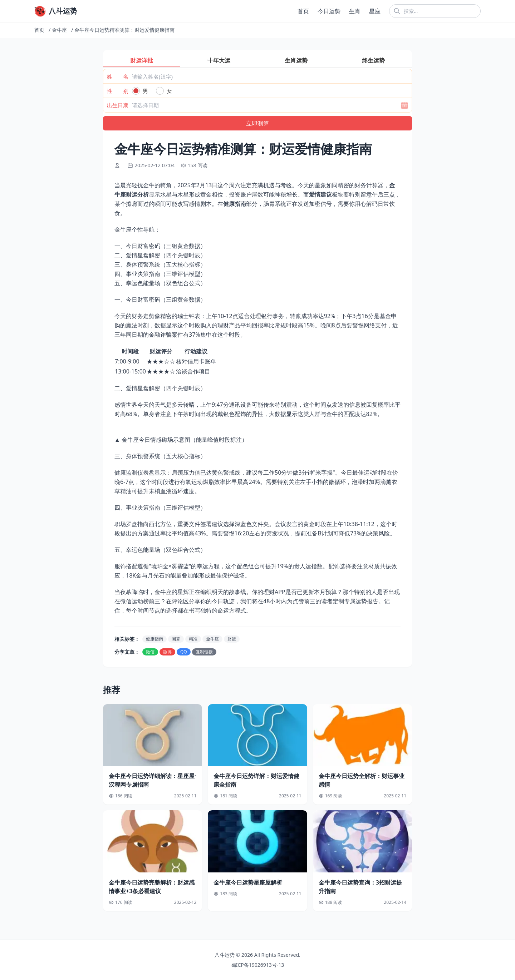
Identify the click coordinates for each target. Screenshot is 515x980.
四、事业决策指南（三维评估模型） (160, 274)
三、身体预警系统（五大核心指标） (160, 264)
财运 (232, 639)
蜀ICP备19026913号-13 (258, 965)
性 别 (118, 91)
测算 (176, 639)
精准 (193, 639)
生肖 (355, 11)
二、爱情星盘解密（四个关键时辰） (160, 255)
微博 (167, 652)
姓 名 (118, 76)
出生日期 (118, 105)
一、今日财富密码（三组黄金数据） (160, 246)
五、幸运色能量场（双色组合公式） (160, 283)
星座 (375, 11)
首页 (303, 11)
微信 (150, 652)
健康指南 (154, 639)
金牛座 (59, 30)
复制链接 (204, 652)
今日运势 (329, 11)
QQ (184, 652)
